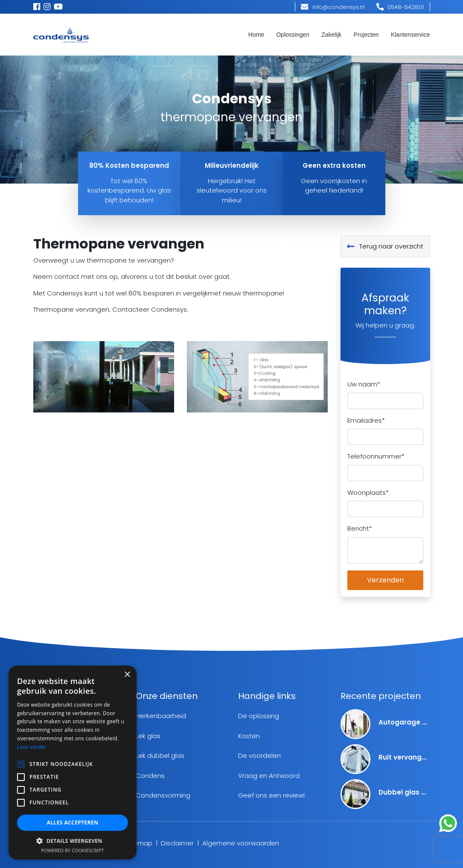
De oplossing (259, 716)
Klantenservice (411, 35)
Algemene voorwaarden (241, 843)
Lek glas (148, 736)
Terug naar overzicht (385, 246)
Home (256, 35)
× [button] (127, 675)
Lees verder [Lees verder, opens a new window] (32, 747)
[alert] (73, 763)
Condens (150, 776)
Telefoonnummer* (376, 456)
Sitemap (139, 843)
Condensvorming (163, 795)
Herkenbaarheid (161, 716)
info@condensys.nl (332, 7)
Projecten (366, 35)
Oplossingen (293, 35)
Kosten (249, 736)
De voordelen (259, 755)
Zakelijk (331, 35)
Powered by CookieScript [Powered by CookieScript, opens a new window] (73, 850)
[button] (73, 841)
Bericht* (360, 528)
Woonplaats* (368, 492)
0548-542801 (400, 7)
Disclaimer (177, 843)
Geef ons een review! (271, 795)
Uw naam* (364, 384)
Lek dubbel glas (160, 755)
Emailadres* (366, 420)
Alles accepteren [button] (73, 823)
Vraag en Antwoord (269, 776)
